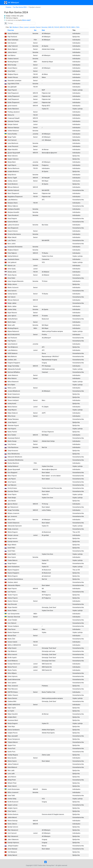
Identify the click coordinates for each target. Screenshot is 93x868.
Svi (11, 27)
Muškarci (16, 27)
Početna (8, 7)
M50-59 (62, 27)
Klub (43, 30)
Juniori (26, 27)
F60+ (78, 27)
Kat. (35, 30)
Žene (21, 27)
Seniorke (45, 27)
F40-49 (57, 27)
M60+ (73, 27)
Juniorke (32, 27)
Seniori (38, 27)
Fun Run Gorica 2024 (20, 7)
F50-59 (68, 27)
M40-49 (51, 27)
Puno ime (11, 30)
